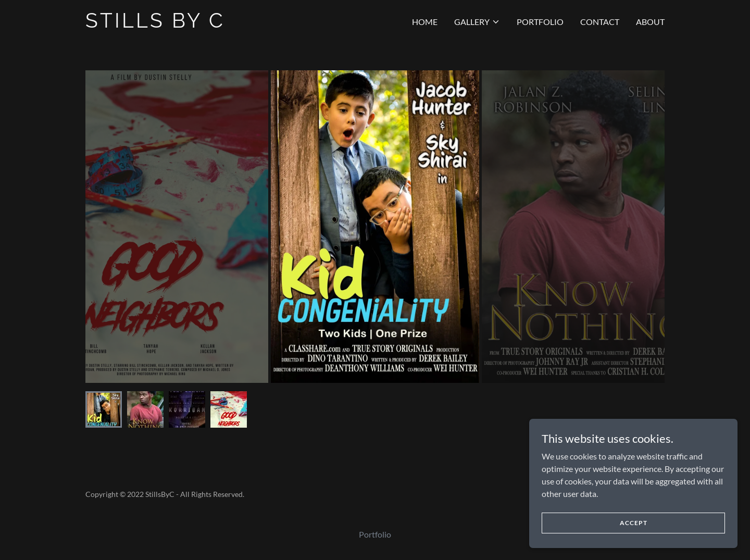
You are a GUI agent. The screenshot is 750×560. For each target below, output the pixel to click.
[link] (187, 24)
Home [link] (425, 22)
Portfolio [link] (540, 22)
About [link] (650, 22)
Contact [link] (600, 22)
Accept (634, 537)
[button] (477, 22)
